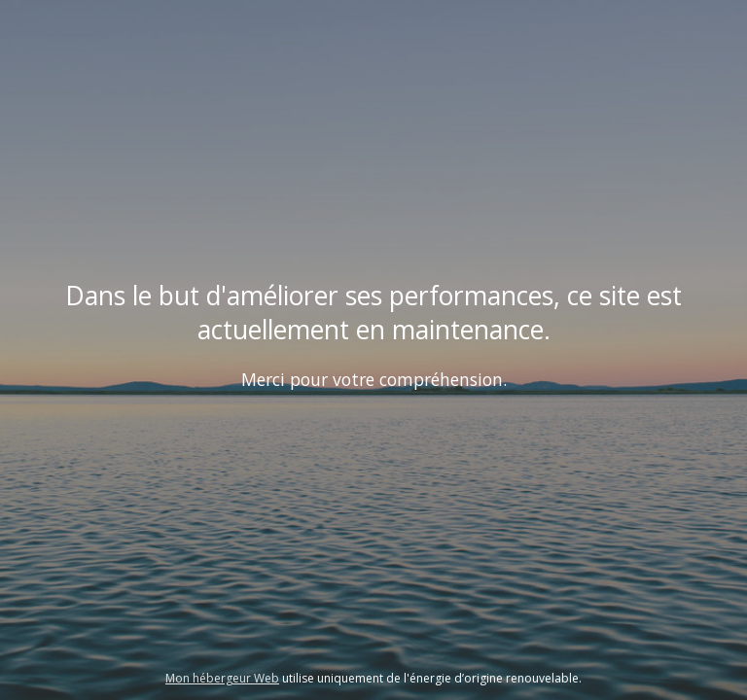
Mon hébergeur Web (222, 678)
